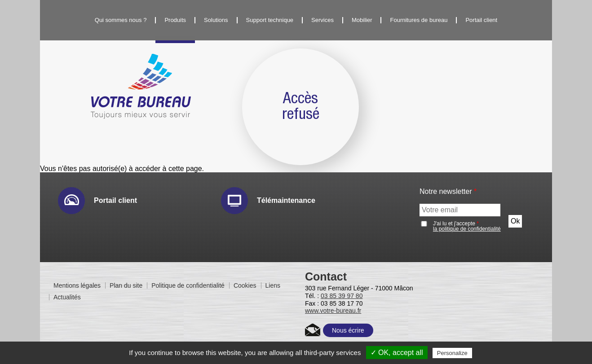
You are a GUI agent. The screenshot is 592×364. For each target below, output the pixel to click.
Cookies (245, 285)
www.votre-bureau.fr (333, 311)
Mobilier (362, 20)
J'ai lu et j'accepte (467, 226)
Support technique (270, 20)
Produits (175, 20)
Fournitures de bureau (419, 20)
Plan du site (126, 285)
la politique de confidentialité (467, 229)
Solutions (216, 20)
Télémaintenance (286, 200)
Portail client (481, 20)
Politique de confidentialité (188, 285)
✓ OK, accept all (397, 353)
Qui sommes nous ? (121, 20)
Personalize (452, 353)
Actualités (67, 297)
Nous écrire (348, 330)
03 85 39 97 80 (342, 296)
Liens (273, 285)
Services (323, 20)
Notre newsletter (448, 192)
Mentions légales (77, 285)
